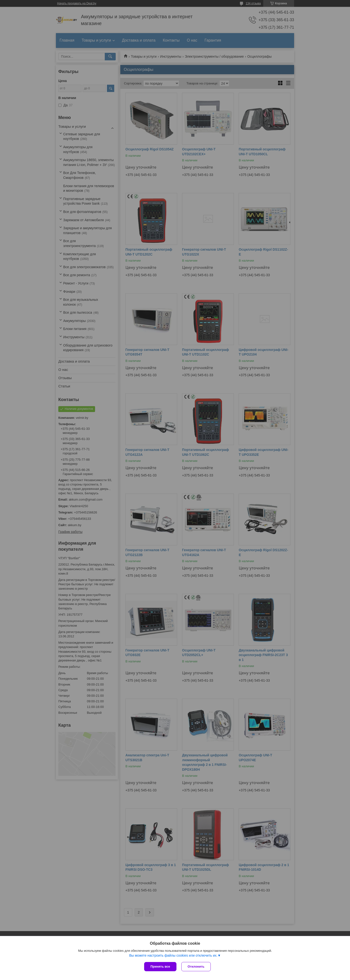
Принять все (160, 966)
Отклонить (196, 966)
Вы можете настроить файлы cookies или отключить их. (173, 955)
